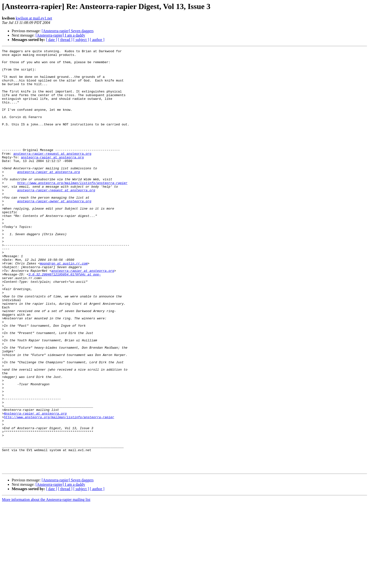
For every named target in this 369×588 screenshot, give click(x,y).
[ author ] (97, 40)
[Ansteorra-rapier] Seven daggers (68, 31)
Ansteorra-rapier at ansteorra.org (35, 487)
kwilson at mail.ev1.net (34, 18)
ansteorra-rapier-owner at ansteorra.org (54, 232)
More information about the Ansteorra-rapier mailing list (46, 584)
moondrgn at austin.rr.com (64, 306)
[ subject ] (81, 40)
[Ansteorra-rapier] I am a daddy (60, 35)
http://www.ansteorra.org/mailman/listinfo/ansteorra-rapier (72, 210)
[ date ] (52, 40)
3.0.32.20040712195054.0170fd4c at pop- (65, 320)
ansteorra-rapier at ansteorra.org (52, 179)
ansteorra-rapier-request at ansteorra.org (52, 175)
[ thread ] (65, 40)
